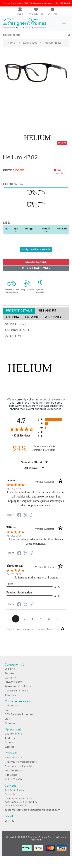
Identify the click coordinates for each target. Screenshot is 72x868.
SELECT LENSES (36, 262)
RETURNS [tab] (32, 317)
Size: (6, 223)
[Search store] (36, 35)
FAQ (7, 710)
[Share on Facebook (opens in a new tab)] (19, 515)
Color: (8, 184)
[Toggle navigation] (64, 23)
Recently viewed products (21, 762)
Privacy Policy (13, 682)
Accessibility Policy (16, 691)
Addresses (11, 738)
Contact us (11, 706)
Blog (7, 719)
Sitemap (10, 723)
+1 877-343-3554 (15, 790)
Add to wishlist (60, 172)
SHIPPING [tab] (12, 317)
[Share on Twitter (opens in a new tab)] (25, 515)
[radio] (52, 419)
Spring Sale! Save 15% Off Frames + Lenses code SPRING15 (36, 3)
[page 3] (33, 619)
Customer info (13, 734)
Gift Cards (11, 775)
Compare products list (18, 766)
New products (13, 757)
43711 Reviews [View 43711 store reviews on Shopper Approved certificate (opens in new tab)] (24, 435)
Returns (9, 673)
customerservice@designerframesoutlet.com (32, 810)
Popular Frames (14, 770)
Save (62, 143)
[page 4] (41, 619)
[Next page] (57, 619)
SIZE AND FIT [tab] (47, 311)
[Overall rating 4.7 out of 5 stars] (21, 429)
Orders (9, 742)
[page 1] (16, 619)
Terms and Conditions (18, 686)
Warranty (10, 678)
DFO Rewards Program (19, 714)
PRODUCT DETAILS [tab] (19, 311)
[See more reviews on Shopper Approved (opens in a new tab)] (32, 515)
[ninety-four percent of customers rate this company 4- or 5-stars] (36, 448)
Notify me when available (36, 249)
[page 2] (25, 619)
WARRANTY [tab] (53, 317)
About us (10, 695)
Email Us (10, 794)
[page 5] (49, 619)
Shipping (10, 669)
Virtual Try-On (13, 779)
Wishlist (9, 747)
